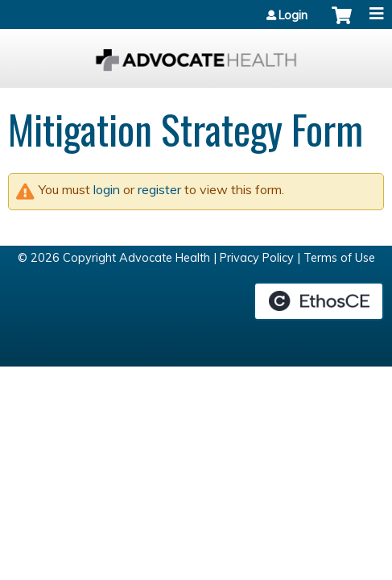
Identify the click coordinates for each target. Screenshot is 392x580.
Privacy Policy (257, 258)
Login (293, 15)
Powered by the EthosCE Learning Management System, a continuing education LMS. (319, 301)
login (107, 189)
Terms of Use (339, 258)
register (159, 189)
